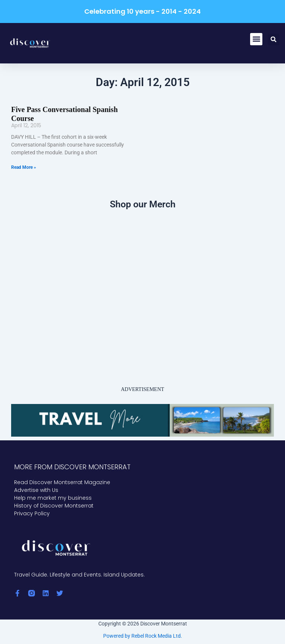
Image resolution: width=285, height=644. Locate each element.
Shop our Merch (143, 204)
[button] (256, 39)
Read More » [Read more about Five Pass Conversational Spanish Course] (24, 167)
